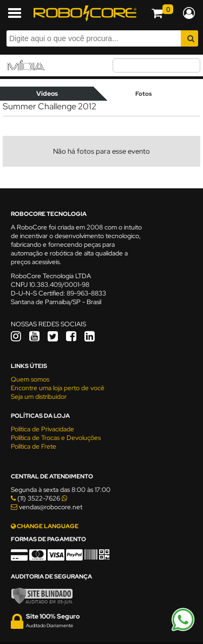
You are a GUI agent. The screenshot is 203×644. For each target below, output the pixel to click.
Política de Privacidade (42, 429)
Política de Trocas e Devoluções (56, 438)
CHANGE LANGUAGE (45, 526)
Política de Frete (34, 446)
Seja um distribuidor (39, 397)
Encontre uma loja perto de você (58, 388)
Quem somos (30, 379)
